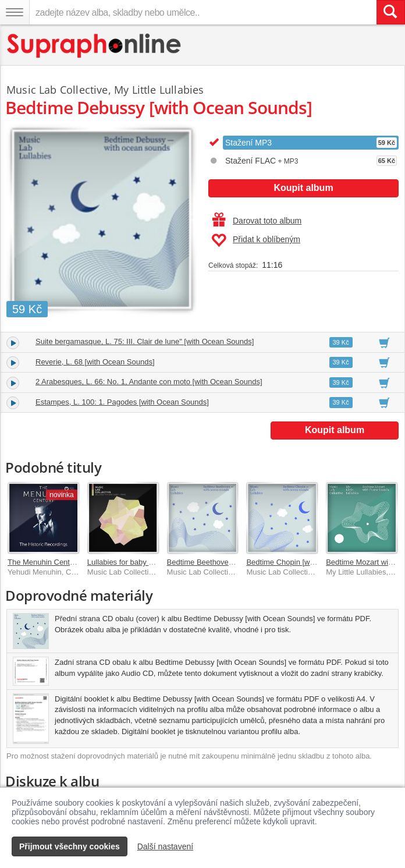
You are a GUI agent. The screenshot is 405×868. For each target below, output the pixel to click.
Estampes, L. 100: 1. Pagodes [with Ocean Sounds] (122, 402)
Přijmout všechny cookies (70, 846)
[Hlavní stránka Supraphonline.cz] (95, 46)
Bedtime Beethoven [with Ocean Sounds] (236, 562)
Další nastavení (166, 846)
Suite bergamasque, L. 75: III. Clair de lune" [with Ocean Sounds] (145, 341)
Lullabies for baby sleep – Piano (141, 562)
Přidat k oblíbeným (256, 240)
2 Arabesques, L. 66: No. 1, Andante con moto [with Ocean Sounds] (149, 382)
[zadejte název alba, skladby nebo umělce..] (203, 12)
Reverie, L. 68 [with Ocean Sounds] (95, 362)
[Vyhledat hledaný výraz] (390, 12)
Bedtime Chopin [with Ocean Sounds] (309, 562)
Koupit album (303, 188)
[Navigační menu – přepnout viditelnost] (15, 12)
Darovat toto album (257, 221)
